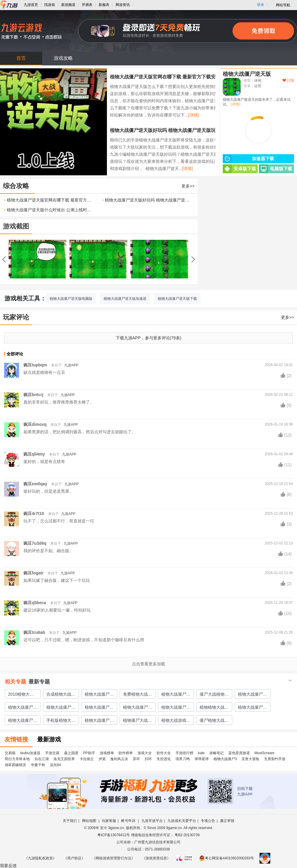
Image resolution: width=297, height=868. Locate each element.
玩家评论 (16, 317)
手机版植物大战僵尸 (61, 721)
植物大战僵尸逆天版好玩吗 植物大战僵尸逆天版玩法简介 (170, 130)
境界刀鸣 (183, 759)
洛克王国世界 (64, 759)
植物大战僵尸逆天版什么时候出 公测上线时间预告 (50, 210)
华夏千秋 (38, 765)
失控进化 (164, 759)
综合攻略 (16, 186)
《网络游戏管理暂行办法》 (113, 858)
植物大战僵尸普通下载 (176, 695)
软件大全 (164, 753)
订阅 (288, 81)
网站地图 (90, 821)
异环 (136, 759)
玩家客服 (109, 821)
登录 (260, 5)
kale (201, 753)
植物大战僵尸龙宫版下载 (99, 695)
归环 (148, 759)
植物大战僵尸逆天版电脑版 (71, 299)
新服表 (104, 5)
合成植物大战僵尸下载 (61, 695)
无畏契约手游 (275, 759)
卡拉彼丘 (87, 759)
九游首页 (31, 5)
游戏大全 (145, 753)
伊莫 (102, 759)
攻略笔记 (217, 753)
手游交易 (52, 753)
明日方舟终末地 (17, 759)
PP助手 (89, 753)
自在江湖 (42, 759)
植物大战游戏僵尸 (176, 721)
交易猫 (10, 753)
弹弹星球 (202, 759)
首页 (21, 58)
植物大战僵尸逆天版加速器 (125, 299)
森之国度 (71, 753)
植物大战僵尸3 (225, 759)
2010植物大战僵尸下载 (21, 695)
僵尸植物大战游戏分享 (214, 721)
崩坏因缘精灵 (15, 765)
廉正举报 (227, 821)
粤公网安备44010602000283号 (226, 858)
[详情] (194, 115)
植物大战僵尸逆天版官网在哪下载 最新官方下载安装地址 (170, 77)
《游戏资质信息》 (156, 858)
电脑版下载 (276, 169)
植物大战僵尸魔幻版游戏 (138, 708)
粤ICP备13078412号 (114, 835)
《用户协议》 (74, 858)
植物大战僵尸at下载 (22, 708)
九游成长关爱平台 (182, 821)
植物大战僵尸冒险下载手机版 (99, 708)
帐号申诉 (129, 821)
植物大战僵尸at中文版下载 (99, 721)
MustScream (264, 753)
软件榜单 (126, 753)
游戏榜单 (107, 753)
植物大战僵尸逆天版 (247, 74)
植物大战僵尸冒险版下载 (61, 708)
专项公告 (208, 821)
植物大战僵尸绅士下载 (252, 695)
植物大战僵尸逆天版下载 (177, 299)
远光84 (55, 765)
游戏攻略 (63, 58)
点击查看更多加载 (148, 664)
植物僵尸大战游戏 (138, 721)
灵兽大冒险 (250, 759)
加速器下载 (248, 159)
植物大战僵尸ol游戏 (175, 708)
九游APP (71, 365)
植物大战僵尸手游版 (23, 721)
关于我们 (70, 821)
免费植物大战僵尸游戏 (138, 695)
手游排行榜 (184, 753)
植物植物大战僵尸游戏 (214, 708)
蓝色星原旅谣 (239, 753)
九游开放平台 (152, 821)
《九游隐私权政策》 (40, 858)
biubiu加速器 (30, 753)
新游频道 (68, 5)
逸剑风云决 (119, 759)
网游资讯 (123, 5)
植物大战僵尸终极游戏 (252, 708)
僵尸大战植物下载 (214, 695)
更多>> (188, 186)
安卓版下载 (239, 169)
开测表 (87, 5)
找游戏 (50, 5)
